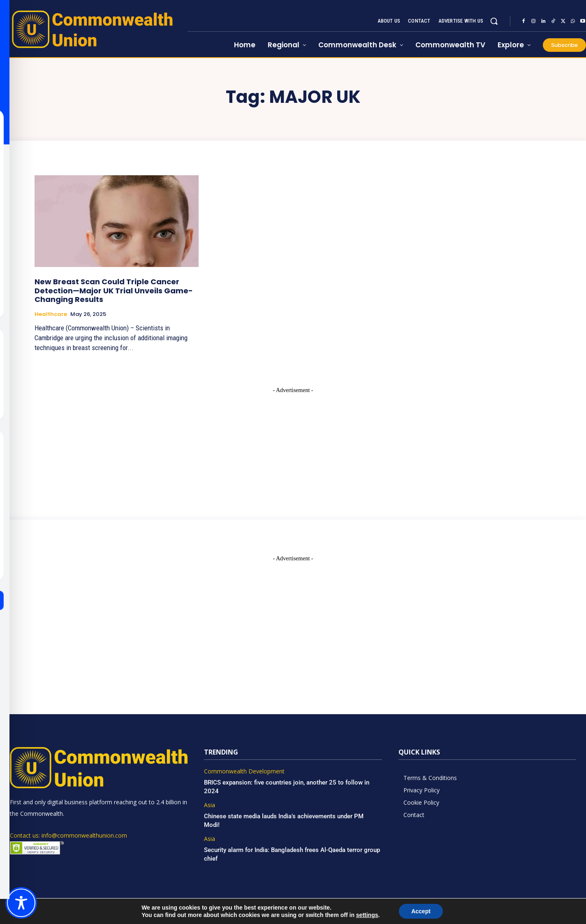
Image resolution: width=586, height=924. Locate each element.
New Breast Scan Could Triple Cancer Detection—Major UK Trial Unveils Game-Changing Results (114, 290)
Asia (210, 805)
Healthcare (51, 314)
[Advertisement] (293, 446)
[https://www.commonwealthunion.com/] (94, 29)
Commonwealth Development (244, 772)
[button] (494, 21)
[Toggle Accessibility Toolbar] (21, 903)
